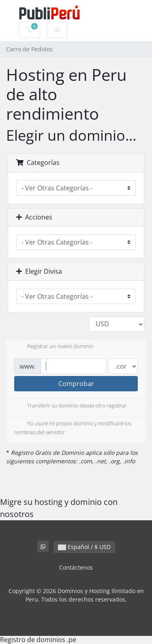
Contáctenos (76, 567)
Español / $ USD (84, 547)
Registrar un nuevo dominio (54, 347)
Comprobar (76, 384)
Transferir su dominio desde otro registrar (70, 406)
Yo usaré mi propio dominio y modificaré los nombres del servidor (73, 428)
